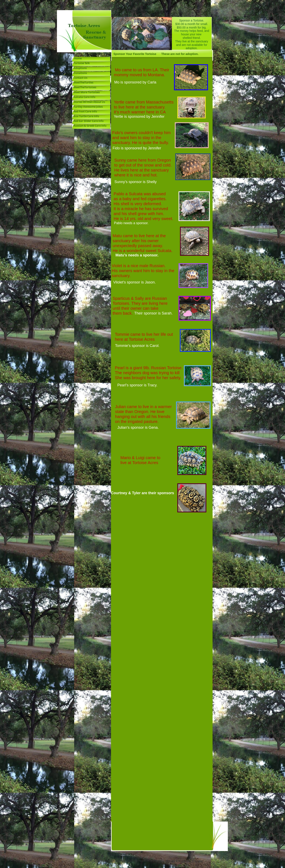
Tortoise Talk (81, 63)
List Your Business (192, 861)
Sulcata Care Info (84, 97)
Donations (80, 73)
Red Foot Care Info (85, 111)
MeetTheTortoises (85, 87)
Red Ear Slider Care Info (88, 121)
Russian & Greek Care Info (89, 126)
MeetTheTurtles (83, 82)
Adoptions (80, 68)
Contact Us (80, 78)
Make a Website (165, 861)
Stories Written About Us (89, 102)
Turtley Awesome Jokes (88, 107)
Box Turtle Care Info (86, 116)
